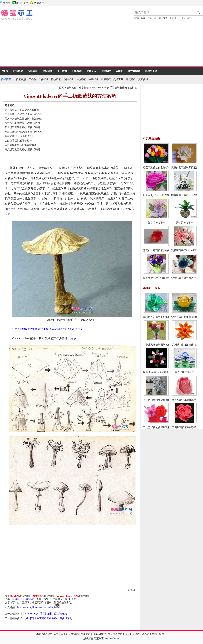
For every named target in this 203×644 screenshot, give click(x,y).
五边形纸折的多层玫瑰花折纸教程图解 (164, 427)
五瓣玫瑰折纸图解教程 (184, 427)
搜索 (199, 12)
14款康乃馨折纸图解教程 (157, 345)
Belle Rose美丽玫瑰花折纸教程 (160, 372)
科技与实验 (134, 71)
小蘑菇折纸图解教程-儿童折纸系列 (24, 132)
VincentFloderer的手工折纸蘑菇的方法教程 (114, 88)
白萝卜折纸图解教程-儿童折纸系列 (24, 114)
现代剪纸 (47, 71)
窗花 (143, 18)
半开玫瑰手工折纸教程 (184, 400)
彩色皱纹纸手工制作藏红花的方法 (162, 278)
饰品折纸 (93, 79)
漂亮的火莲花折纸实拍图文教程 (160, 250)
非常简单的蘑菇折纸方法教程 (21, 145)
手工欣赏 (62, 71)
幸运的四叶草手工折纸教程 (158, 317)
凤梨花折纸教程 (184, 223)
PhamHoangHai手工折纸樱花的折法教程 (46, 614)
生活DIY (106, 71)
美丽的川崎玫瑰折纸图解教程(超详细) (164, 400)
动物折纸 (68, 79)
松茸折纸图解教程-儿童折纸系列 (22, 123)
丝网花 (119, 71)
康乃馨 (157, 18)
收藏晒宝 (39, 3)
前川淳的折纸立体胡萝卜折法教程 (23, 119)
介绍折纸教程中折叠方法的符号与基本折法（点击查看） (48, 329)
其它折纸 (143, 79)
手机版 (7, 3)
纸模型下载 (151, 71)
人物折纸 (81, 79)
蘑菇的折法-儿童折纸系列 (19, 136)
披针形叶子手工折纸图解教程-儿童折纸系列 (48, 618)
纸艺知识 (18, 71)
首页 (61, 88)
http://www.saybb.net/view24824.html (36, 607)
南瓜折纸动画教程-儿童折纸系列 (22, 149)
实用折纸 (106, 79)
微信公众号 (22, 3)
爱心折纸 (174, 18)
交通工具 (118, 79)
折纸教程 (33, 71)
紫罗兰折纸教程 (156, 223)
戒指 (165, 18)
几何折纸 (43, 79)
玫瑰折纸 (186, 18)
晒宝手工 (99, 638)
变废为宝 (91, 71)
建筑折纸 (131, 79)
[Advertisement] (73, 38)
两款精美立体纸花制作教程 (186, 195)
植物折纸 (56, 79)
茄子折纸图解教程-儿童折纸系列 (22, 127)
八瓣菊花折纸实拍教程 (184, 345)
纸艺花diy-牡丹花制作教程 (157, 195)
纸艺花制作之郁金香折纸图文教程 (162, 167)
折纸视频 (21, 79)
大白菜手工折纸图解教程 (18, 141)
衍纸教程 (77, 71)
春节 (136, 18)
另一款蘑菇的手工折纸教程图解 (22, 110)
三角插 (32, 79)
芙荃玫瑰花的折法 (184, 372)
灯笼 (150, 18)
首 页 (5, 71)
